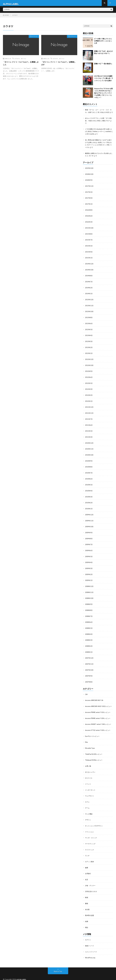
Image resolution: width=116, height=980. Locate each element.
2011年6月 (89, 425)
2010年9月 (89, 460)
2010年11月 (89, 449)
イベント (34, 39)
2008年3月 (89, 637)
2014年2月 (89, 289)
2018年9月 (89, 183)
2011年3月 (89, 437)
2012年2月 (89, 396)
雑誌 (87, 923)
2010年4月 (89, 490)
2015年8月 (89, 236)
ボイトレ (24, 60)
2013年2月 (89, 348)
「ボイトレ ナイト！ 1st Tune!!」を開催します (59, 66)
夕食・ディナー (91, 882)
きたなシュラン (91, 770)
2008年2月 (89, 643)
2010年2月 (89, 502)
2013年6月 (89, 325)
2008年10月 (89, 596)
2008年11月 (89, 590)
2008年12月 (89, 584)
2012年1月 (89, 401)
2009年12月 (89, 513)
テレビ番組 (89, 811)
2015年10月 (89, 230)
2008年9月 (89, 602)
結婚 (87, 917)
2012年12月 (89, 360)
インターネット (91, 788)
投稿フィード (90, 942)
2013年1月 (89, 354)
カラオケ (17, 60)
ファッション (90, 829)
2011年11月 (89, 413)
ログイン (88, 936)
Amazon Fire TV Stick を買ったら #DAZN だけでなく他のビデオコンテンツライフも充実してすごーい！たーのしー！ (103, 95)
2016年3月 (89, 225)
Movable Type (90, 746)
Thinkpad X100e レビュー (94, 758)
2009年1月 (89, 578)
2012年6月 (89, 378)
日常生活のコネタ (91, 888)
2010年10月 (89, 455)
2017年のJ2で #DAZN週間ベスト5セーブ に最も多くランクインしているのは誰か (104, 80)
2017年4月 (89, 201)
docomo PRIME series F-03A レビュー (98, 717)
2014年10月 (89, 272)
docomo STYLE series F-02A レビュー (98, 729)
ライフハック (90, 847)
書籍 (87, 900)
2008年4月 (89, 631)
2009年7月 (89, 543)
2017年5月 (89, 195)
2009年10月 (89, 525)
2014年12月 (89, 266)
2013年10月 (89, 313)
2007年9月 (89, 673)
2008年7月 (89, 614)
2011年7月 (89, 419)
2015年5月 (89, 248)
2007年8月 (89, 679)
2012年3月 (89, 390)
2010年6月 (89, 478)
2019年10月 (89, 171)
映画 (87, 894)
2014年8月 (89, 278)
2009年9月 (89, 531)
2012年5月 (89, 384)
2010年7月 (89, 472)
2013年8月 (89, 319)
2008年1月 (89, 649)
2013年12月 (89, 301)
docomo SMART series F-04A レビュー (99, 723)
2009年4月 (89, 561)
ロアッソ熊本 (90, 858)
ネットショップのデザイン (95, 823)
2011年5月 (89, 431)
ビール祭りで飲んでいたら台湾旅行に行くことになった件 (103, 43)
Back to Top (58, 967)
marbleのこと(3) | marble (94, 138)
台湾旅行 (88, 870)
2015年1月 (89, 260)
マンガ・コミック (91, 835)
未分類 (87, 906)
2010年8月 (89, 466)
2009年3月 (89, 567)
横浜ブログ (109, 125)
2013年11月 (89, 307)
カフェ (87, 799)
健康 (87, 864)
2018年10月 (89, 177)
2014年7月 (89, 284)
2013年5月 (89, 331)
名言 (87, 876)
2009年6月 (89, 549)
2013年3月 (89, 342)
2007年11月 (89, 661)
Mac (87, 740)
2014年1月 (89, 295)
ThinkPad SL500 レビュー (94, 752)
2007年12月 (89, 655)
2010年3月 (89, 496)
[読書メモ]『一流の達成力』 (103, 66)
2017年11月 (89, 189)
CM (86, 691)
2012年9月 (89, 372)
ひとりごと (89, 776)
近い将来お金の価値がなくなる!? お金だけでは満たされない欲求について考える (99, 146)
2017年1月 (89, 207)
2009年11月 (89, 519)
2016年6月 (89, 219)
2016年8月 (89, 213)
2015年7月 (89, 242)
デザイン (88, 817)
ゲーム (87, 805)
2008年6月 (89, 620)
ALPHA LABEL (22, 975)
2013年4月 (89, 337)
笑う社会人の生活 (106, 114)
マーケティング (91, 841)
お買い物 (88, 764)
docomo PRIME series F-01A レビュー (98, 711)
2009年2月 (89, 572)
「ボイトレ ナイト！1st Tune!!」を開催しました (21, 66)
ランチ (87, 852)
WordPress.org (90, 953)
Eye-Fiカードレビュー (93, 735)
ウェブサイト (90, 794)
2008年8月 (89, 608)
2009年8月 (89, 537)
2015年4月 (89, 254)
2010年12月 (89, 443)
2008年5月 (89, 625)
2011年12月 (89, 407)
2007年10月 (89, 667)
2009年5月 (89, 555)
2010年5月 (89, 484)
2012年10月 (89, 366)
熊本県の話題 (90, 911)
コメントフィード (91, 947)
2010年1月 (89, 508)
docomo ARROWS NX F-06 (95, 697)
